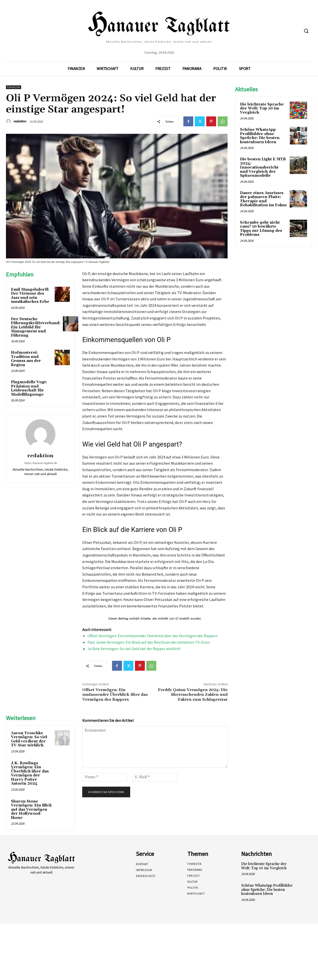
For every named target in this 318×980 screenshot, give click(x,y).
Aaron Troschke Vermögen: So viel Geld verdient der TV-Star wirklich (29, 739)
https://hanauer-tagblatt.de (40, 463)
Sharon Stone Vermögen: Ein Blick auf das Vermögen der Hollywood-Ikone (31, 810)
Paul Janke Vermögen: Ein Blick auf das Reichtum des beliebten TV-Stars (149, 642)
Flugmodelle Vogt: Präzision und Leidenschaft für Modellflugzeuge (29, 388)
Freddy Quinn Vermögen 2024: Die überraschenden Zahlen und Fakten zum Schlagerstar (193, 695)
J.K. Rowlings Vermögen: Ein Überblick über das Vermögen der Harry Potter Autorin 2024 (30, 773)
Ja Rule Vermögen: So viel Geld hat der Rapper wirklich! (134, 649)
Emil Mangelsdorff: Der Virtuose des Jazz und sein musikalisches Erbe (30, 296)
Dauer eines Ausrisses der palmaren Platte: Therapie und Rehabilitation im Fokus (263, 199)
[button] (306, 31)
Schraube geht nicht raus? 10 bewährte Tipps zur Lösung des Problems (261, 229)
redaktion (20, 121)
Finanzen (14, 87)
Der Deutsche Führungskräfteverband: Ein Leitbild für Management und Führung (36, 327)
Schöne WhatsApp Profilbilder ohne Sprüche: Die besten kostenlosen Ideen (260, 136)
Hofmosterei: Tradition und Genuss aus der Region (26, 359)
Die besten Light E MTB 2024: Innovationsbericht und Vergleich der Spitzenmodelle (263, 167)
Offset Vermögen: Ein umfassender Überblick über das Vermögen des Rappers (153, 636)
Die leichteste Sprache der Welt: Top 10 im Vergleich (262, 108)
